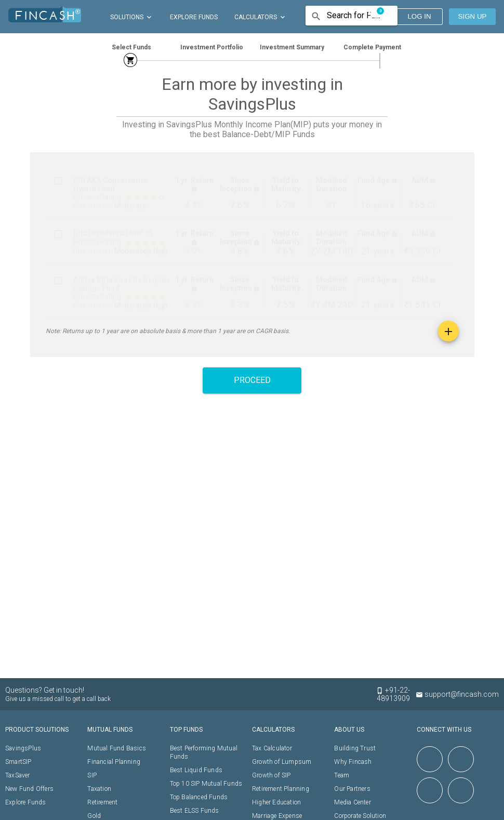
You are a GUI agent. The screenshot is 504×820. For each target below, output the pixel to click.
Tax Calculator (272, 748)
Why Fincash (353, 762)
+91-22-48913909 (398, 694)
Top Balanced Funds (199, 797)
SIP (92, 775)
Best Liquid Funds (196, 770)
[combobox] (355, 16)
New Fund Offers (29, 789)
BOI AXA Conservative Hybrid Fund (111, 184)
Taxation (99, 789)
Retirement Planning (281, 789)
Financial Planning (114, 762)
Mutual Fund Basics (117, 748)
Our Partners (352, 789)
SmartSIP (18, 762)
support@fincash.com (457, 694)
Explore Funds (26, 802)
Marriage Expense (277, 816)
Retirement (102, 802)
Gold (94, 816)
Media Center (352, 802)
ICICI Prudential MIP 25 (113, 233)
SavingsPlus (23, 748)
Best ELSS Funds (195, 811)
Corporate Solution (360, 816)
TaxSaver (18, 775)
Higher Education (276, 802)
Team (342, 775)
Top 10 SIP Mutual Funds (206, 784)
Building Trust (355, 748)
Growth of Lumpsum (282, 762)
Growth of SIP (271, 775)
